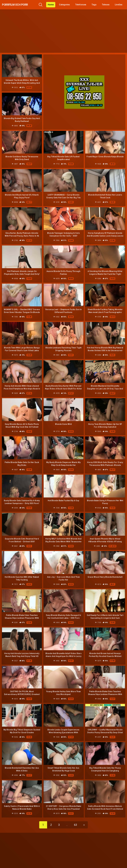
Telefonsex (83, 5)
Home (53, 5)
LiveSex (121, 5)
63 (75, 817)
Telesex (108, 5)
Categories (66, 5)
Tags (96, 5)
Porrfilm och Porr (20, 5)
